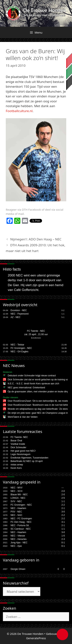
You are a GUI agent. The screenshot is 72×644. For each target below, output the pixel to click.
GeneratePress (36, 638)
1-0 (63, 536)
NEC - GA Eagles (19, 352)
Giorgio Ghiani (18, 569)
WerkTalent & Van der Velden (23, 417)
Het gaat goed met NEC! (23, 451)
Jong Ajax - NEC (19, 543)
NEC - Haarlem (18, 508)
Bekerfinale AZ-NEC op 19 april (27, 461)
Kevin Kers (16, 468)
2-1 (63, 508)
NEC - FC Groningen (21, 519)
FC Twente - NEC (36, 331)
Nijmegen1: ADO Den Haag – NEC (36, 239)
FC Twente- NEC (19, 437)
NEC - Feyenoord (19, 314)
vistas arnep (17, 465)
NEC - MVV (17, 488)
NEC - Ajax (16, 546)
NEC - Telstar (17, 345)
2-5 (63, 498)
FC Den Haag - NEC (21, 522)
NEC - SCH (16, 491)
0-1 (63, 543)
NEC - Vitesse (18, 536)
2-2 (63, 505)
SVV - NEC (16, 501)
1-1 (63, 501)
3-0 (63, 512)
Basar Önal (16, 441)
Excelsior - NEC (19, 310)
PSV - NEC (16, 512)
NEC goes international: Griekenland (26, 388)
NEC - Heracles (19, 539)
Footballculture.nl (19, 111)
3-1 (63, 522)
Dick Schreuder (18, 447)
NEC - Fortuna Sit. (20, 525)
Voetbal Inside (18, 444)
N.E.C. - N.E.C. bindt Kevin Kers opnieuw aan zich (33, 384)
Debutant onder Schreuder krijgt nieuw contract (32, 376)
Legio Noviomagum (20, 454)
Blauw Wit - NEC (19, 495)
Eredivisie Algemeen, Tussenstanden (29, 458)
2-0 (63, 491)
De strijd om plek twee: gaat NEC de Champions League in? (38, 413)
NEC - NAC (16, 515)
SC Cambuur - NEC (21, 529)
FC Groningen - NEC (21, 348)
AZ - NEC (15, 317)
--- (63, 488)
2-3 (63, 539)
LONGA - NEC (18, 498)
